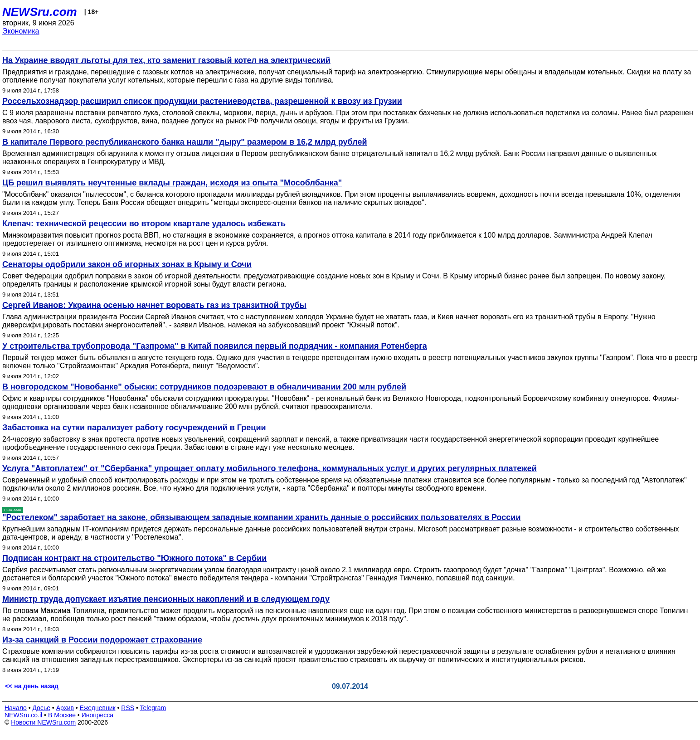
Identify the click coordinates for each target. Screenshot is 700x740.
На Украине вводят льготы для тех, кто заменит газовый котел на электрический (166, 60)
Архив (65, 708)
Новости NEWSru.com (43, 722)
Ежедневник (98, 708)
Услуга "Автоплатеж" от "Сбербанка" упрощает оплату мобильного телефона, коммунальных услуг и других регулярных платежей (270, 468)
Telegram (153, 708)
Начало (16, 708)
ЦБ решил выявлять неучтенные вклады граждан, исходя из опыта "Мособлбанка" (172, 183)
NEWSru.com (40, 12)
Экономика (21, 31)
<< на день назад (32, 686)
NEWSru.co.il (23, 715)
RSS (128, 708)
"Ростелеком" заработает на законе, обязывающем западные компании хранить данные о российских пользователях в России (262, 517)
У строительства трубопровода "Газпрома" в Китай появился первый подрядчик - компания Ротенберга (215, 346)
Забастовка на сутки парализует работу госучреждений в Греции (134, 428)
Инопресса (98, 715)
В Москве (62, 715)
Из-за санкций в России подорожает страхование (102, 640)
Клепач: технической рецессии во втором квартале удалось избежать (144, 224)
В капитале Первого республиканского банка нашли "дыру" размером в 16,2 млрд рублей (185, 142)
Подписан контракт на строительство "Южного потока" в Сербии (134, 558)
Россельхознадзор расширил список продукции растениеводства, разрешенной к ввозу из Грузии (202, 101)
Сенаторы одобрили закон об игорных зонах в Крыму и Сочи (127, 264)
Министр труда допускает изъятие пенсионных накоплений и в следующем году (166, 599)
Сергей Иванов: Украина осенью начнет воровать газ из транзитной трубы (154, 305)
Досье (41, 708)
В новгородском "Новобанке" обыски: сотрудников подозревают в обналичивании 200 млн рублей (204, 387)
